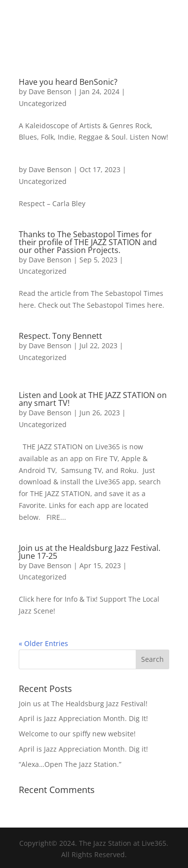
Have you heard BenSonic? (68, 82)
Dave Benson (50, 91)
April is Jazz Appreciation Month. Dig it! (83, 749)
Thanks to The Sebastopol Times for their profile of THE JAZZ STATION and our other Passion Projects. (88, 242)
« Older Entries (43, 643)
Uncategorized (43, 103)
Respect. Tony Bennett (60, 336)
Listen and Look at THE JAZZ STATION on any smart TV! (93, 399)
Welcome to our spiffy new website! (77, 734)
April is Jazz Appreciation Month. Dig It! (83, 718)
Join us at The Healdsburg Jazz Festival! (83, 704)
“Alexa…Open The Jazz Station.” (70, 764)
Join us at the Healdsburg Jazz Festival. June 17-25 (90, 552)
